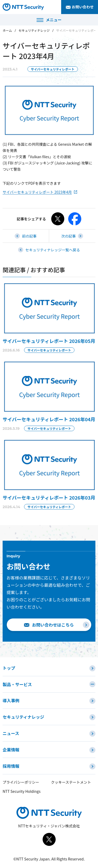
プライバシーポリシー (21, 782)
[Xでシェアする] (58, 219)
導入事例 (11, 700)
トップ (9, 668)
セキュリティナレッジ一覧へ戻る (53, 250)
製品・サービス (17, 684)
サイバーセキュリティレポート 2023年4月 (37, 192)
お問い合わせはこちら (53, 625)
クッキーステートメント (71, 782)
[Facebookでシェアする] (75, 219)
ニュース (11, 733)
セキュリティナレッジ (34, 30)
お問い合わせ (83, 7)
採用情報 (11, 766)
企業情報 (11, 750)
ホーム (7, 30)
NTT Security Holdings (22, 791)
